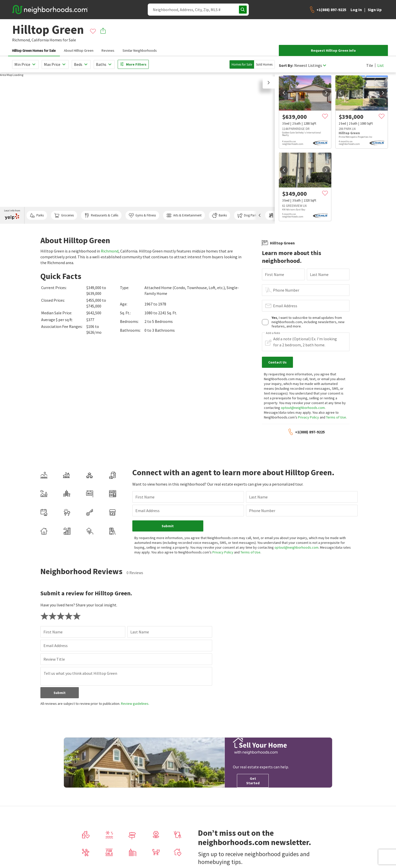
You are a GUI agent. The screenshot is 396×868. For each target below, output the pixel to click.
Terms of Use (336, 417)
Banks (219, 215)
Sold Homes (264, 64)
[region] (137, 148)
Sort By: (286, 65)
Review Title (54, 654)
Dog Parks (248, 215)
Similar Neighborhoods (140, 50)
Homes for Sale (242, 64)
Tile (370, 65)
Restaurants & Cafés (101, 215)
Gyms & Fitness (142, 215)
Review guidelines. (135, 699)
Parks (37, 215)
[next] (326, 93)
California (40, 40)
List (381, 65)
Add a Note (273, 333)
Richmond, (21, 40)
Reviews (108, 50)
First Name (275, 274)
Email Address (285, 306)
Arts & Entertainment (184, 215)
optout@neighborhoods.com (303, 408)
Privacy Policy (308, 417)
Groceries (64, 215)
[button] (269, 82)
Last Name (319, 274)
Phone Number (286, 290)
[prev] (284, 93)
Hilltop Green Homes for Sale (34, 50)
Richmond (110, 251)
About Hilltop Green (79, 50)
